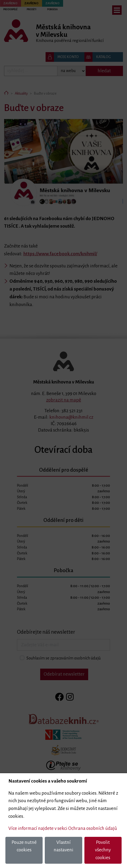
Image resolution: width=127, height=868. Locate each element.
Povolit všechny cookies (103, 850)
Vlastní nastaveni (63, 846)
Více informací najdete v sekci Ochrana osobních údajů (63, 828)
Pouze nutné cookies (24, 846)
